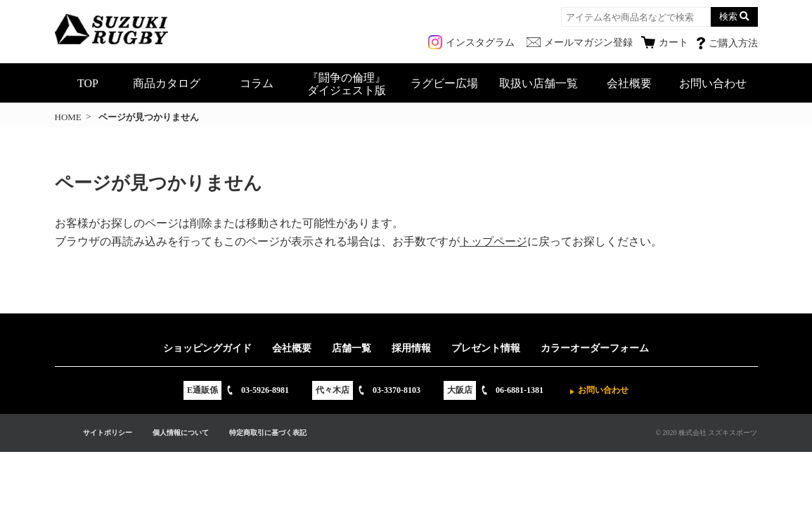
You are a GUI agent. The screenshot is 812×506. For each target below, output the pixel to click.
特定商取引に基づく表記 (268, 433)
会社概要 (629, 83)
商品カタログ (167, 83)
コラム (257, 83)
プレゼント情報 (486, 348)
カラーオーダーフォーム (595, 348)
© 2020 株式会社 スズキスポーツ (706, 433)
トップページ (494, 241)
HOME (68, 117)
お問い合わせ (713, 83)
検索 (728, 17)
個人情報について (181, 433)
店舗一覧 (352, 348)
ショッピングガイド (207, 348)
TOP (88, 83)
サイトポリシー (108, 433)
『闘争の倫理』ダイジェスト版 (347, 84)
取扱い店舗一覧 (539, 83)
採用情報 (411, 348)
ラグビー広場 (444, 83)
